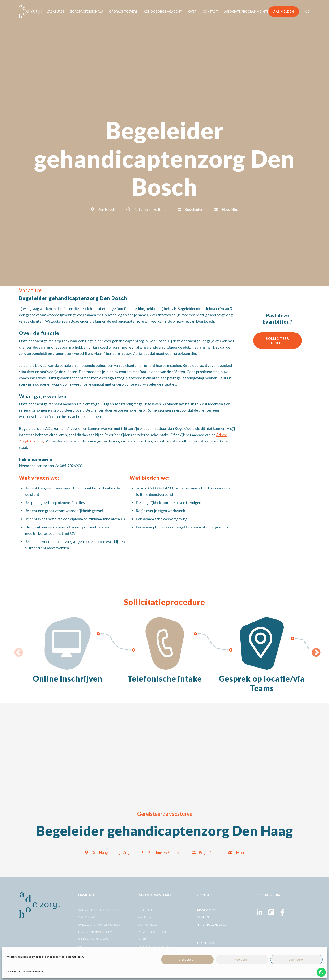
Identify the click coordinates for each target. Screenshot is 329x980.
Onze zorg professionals (99, 925)
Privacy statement (33, 972)
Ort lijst (145, 910)
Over (82, 947)
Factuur (145, 917)
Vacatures (87, 917)
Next (313, 650)
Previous (16, 650)
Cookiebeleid (14, 972)
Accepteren (187, 960)
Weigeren (242, 960)
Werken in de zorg (93, 939)
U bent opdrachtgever (97, 932)
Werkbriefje (148, 925)
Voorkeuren (297, 960)
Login (142, 939)
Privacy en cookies (154, 932)
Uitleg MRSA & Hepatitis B (158, 947)
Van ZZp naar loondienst (99, 910)
